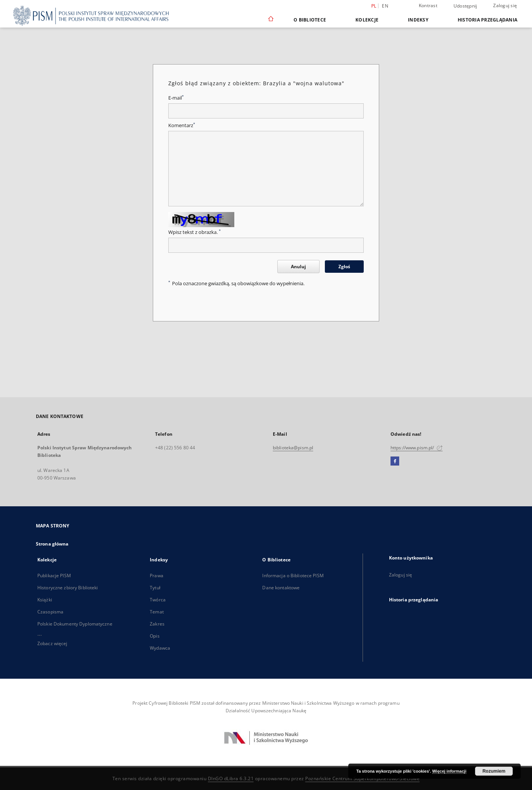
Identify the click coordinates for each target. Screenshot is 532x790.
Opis (155, 636)
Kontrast (428, 5)
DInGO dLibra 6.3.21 (231, 778)
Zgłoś (344, 267)
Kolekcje (367, 20)
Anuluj (298, 267)
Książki (45, 600)
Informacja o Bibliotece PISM (293, 576)
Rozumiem (494, 771)
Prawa (157, 576)
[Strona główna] (270, 20)
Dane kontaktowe (281, 588)
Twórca (158, 600)
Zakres (157, 624)
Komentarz (182, 125)
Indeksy (418, 20)
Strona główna (52, 544)
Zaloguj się (505, 5)
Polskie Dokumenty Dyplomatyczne (75, 624)
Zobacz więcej (52, 643)
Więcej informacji (449, 771)
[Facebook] (395, 461)
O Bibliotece (310, 20)
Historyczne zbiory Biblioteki (68, 588)
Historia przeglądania (487, 20)
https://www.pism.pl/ (417, 448)
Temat (157, 612)
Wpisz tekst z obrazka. (195, 232)
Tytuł (155, 588)
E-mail (176, 98)
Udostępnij (465, 6)
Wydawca (160, 648)
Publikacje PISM (54, 576)
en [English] (385, 6)
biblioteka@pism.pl (293, 448)
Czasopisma (50, 612)
